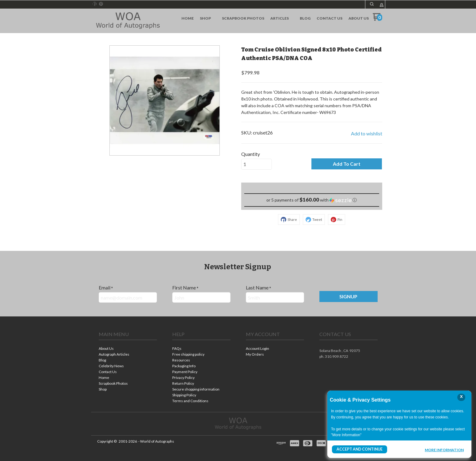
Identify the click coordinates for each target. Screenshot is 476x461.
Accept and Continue (359, 449)
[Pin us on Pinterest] (101, 4)
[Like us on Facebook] (94, 4)
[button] (372, 4)
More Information (444, 450)
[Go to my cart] (377, 19)
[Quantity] (257, 164)
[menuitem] (188, 18)
